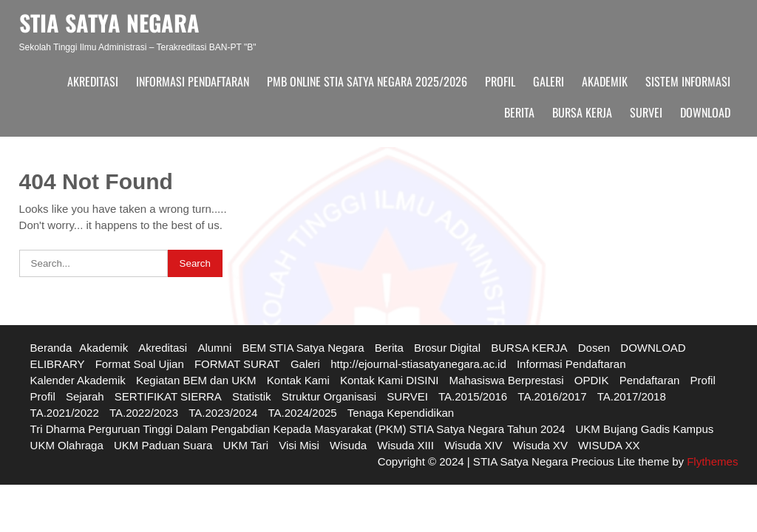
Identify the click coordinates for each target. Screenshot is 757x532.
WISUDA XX (609, 445)
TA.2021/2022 (65, 413)
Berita (519, 112)
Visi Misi (299, 445)
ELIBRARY (58, 364)
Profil (500, 81)
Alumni (214, 348)
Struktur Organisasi (329, 396)
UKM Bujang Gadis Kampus (645, 429)
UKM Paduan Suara (163, 445)
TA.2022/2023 (144, 413)
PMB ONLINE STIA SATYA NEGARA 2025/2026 (367, 81)
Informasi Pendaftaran (193, 81)
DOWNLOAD (705, 112)
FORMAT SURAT (237, 364)
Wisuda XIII (405, 445)
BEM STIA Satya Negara (303, 348)
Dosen (594, 348)
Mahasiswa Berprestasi (507, 380)
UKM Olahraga (67, 445)
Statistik (252, 396)
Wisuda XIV (473, 445)
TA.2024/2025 (303, 413)
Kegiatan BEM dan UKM (196, 380)
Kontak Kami (298, 380)
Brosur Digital (447, 348)
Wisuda (348, 445)
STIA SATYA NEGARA (109, 23)
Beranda (51, 348)
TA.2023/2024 (223, 413)
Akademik (605, 81)
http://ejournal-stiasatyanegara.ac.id (418, 364)
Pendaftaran (650, 380)
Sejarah (85, 396)
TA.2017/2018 (632, 396)
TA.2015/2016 (473, 396)
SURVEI (646, 112)
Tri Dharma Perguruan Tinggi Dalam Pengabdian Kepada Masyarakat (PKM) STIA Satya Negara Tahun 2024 (298, 429)
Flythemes (711, 461)
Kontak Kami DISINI (389, 380)
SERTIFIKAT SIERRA (168, 396)
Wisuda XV (540, 445)
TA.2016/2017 (552, 396)
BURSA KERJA (582, 112)
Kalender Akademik (78, 380)
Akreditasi (93, 81)
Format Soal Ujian (140, 364)
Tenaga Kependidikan (401, 413)
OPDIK (592, 380)
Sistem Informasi (688, 81)
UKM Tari (246, 445)
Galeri (549, 81)
